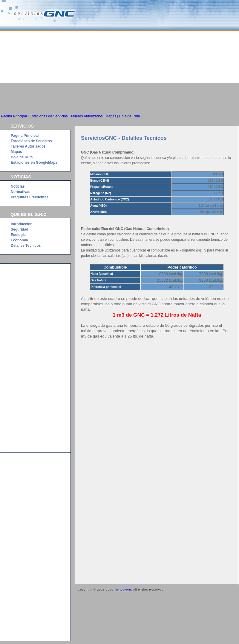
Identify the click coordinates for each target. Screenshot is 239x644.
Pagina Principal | (15, 116)
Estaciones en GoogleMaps (34, 162)
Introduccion (22, 224)
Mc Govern (123, 589)
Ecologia (18, 235)
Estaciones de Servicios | (50, 116)
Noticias (18, 186)
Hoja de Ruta (129, 116)
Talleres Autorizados (28, 146)
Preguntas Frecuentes (30, 197)
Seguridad (20, 229)
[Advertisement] (119, 100)
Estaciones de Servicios (31, 141)
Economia (19, 240)
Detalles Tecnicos (26, 246)
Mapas (16, 152)
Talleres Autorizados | (88, 116)
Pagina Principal (25, 136)
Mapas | (112, 116)
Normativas (20, 192)
